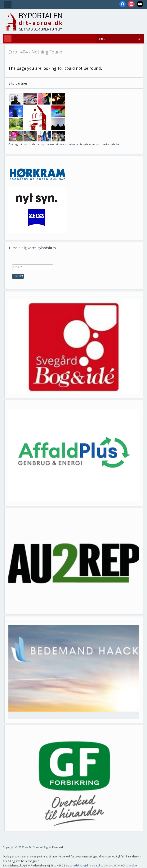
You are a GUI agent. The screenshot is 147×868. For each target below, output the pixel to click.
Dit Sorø (34, 847)
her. (119, 144)
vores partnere (68, 144)
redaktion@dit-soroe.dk (87, 866)
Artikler (133, 866)
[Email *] (33, 267)
